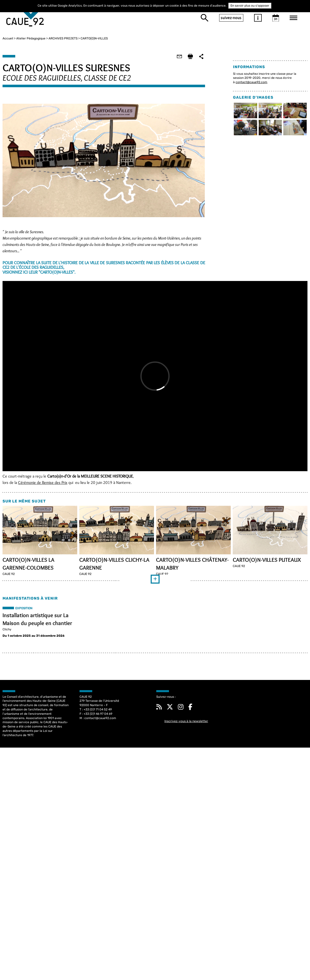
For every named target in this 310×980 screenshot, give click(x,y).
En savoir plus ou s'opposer (250, 6)
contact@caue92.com (251, 82)
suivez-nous (231, 18)
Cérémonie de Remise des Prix (44, 482)
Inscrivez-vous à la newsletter (186, 720)
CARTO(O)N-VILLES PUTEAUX (266, 559)
